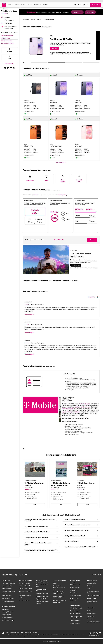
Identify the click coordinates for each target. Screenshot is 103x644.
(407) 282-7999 (31, 495)
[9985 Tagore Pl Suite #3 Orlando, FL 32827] (10, 27)
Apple (64, 412)
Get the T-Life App (10, 64)
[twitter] (8, 68)
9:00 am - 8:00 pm (85, 492)
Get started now (76, 265)
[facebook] (5, 68)
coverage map (63, 195)
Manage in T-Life (77, 12)
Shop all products (61, 163)
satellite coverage (67, 409)
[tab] (41, 520)
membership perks (84, 404)
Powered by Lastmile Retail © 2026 (51, 641)
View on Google (30, 314)
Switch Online (90, 12)
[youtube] (11, 68)
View (35, 505)
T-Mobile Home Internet (7, 36)
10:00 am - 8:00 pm (9, 19)
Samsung (69, 412)
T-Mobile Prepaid (5, 38)
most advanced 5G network (81, 407)
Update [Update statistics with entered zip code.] (92, 240)
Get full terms (67, 55)
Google (77, 412)
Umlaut (36, 195)
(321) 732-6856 (7, 24)
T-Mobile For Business (7, 41)
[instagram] (14, 68)
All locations (26, 19)
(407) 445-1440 (57, 495)
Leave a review (93, 297)
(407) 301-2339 (84, 495)
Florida (33, 19)
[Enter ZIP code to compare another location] (59, 240)
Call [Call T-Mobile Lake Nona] (10, 57)
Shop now (58, 48)
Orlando (39, 19)
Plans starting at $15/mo (8, 43)
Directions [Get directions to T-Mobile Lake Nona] (10, 50)
